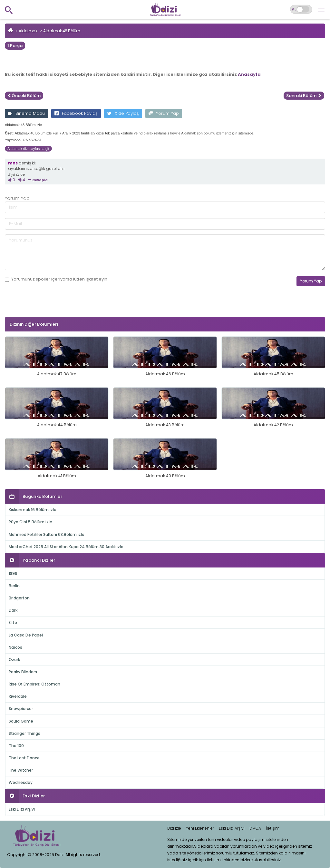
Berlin (14, 586)
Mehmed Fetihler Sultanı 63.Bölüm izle (47, 534)
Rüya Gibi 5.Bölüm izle (30, 522)
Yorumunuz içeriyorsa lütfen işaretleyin (56, 279)
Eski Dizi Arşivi (22, 809)
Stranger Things (24, 733)
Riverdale (18, 696)
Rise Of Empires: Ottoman (34, 684)
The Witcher (21, 770)
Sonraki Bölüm (304, 96)
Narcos (15, 647)
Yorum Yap (164, 113)
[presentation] (54, 311)
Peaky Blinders (23, 672)
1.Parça (15, 46)
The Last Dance (24, 758)
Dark (13, 610)
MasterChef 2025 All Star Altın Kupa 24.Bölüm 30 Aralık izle (66, 547)
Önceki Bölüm (24, 96)
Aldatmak (28, 31)
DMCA (255, 828)
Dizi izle (174, 828)
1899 (13, 573)
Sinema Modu (26, 113)
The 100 (16, 746)
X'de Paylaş (123, 113)
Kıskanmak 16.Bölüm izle (33, 510)
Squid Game (21, 721)
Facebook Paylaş (76, 113)
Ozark (14, 660)
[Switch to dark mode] (301, 9)
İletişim (273, 828)
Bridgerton (19, 598)
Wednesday (21, 782)
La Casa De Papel (26, 635)
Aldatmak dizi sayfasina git (28, 149)
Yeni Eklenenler (200, 828)
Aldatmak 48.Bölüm (62, 31)
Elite (13, 622)
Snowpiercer (21, 709)
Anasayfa (249, 74)
